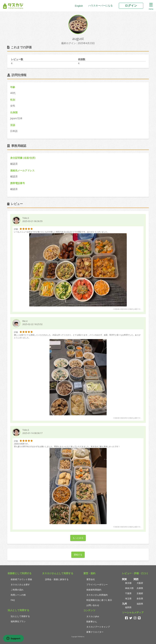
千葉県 (128, 593)
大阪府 (140, 583)
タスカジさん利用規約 (97, 595)
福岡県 (128, 607)
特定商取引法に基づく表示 (99, 600)
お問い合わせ (93, 605)
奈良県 (140, 598)
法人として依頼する (20, 616)
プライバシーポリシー (97, 584)
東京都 (128, 583)
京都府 (140, 593)
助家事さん (92, 622)
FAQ (13, 600)
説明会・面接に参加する (57, 579)
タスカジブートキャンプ (98, 627)
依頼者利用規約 (94, 590)
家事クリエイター (95, 632)
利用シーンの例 (18, 595)
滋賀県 (140, 604)
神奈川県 (129, 588)
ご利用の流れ (17, 590)
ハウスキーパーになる (101, 6)
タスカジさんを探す (20, 584)
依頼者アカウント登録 (21, 579)
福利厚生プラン (18, 621)
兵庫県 (140, 588)
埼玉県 (128, 598)
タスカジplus (93, 616)
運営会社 (91, 579)
